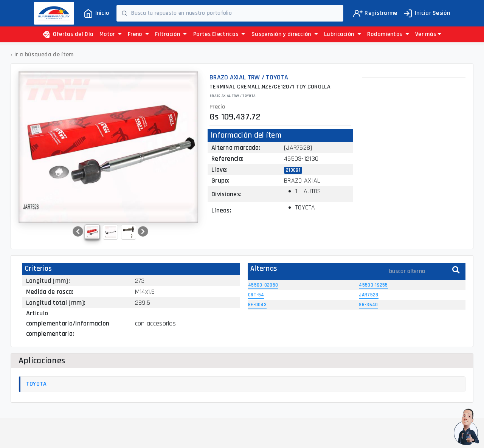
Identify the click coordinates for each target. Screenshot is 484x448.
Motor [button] (111, 34)
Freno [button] (138, 34)
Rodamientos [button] (388, 34)
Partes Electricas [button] (219, 34)
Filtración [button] (171, 34)
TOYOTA (36, 384)
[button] (428, 34)
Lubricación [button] (343, 34)
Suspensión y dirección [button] (285, 34)
